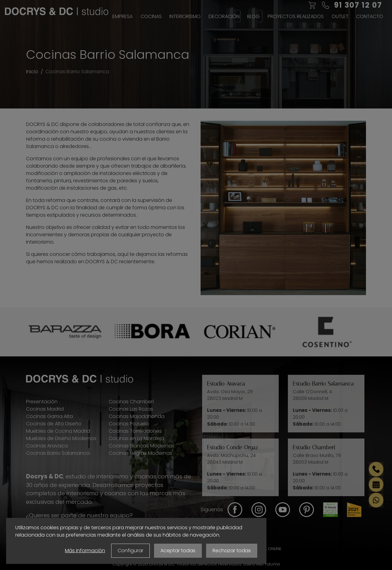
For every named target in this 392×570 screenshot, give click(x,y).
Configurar (130, 551)
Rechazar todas (232, 551)
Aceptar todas (178, 551)
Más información (85, 551)
